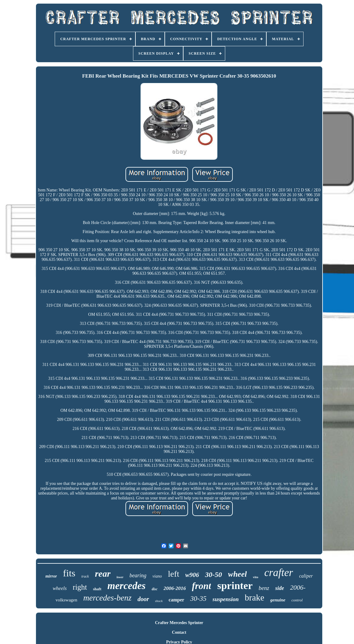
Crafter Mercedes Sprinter (179, 623)
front (202, 586)
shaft (97, 589)
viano (157, 576)
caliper (306, 576)
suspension (226, 599)
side (279, 588)
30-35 (198, 599)
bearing (138, 575)
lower (120, 577)
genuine (278, 600)
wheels (60, 588)
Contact (179, 632)
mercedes (126, 586)
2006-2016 (175, 588)
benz (264, 588)
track (85, 576)
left (173, 574)
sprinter (235, 586)
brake (255, 598)
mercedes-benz (107, 598)
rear (103, 574)
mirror (51, 576)
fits (69, 573)
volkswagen (67, 600)
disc (155, 589)
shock (159, 601)
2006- (298, 587)
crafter (279, 573)
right (80, 587)
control (297, 600)
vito (255, 577)
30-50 (213, 575)
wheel (237, 574)
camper (177, 600)
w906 (192, 575)
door (143, 599)
